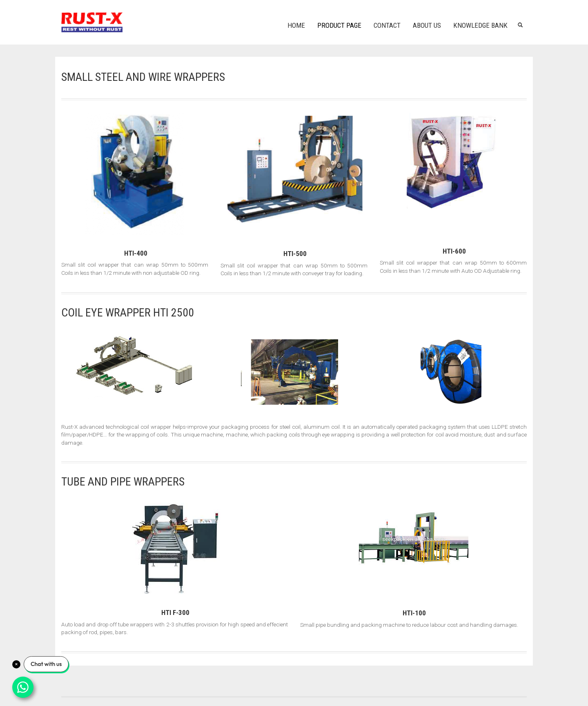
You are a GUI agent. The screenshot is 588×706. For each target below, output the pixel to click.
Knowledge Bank (480, 25)
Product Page (339, 25)
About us (427, 25)
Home (296, 25)
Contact (387, 25)
